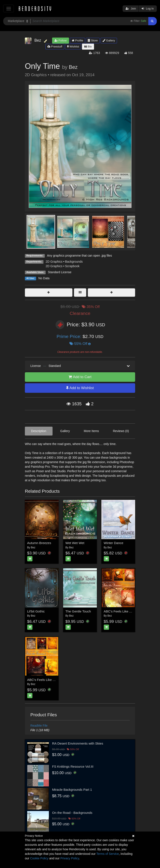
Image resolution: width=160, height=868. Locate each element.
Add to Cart (80, 377)
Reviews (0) (121, 431)
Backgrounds (74, 262)
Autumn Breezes (39, 543)
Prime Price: (70, 336)
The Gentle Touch (78, 611)
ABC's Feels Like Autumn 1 (123, 611)
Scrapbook (72, 266)
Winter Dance (114, 543)
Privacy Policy (70, 858)
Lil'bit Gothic (36, 611)
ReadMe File (39, 726)
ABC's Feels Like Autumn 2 (47, 680)
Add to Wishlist (80, 388)
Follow (61, 40)
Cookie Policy (39, 858)
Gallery (109, 40)
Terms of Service (108, 854)
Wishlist (73, 47)
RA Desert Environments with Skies (78, 743)
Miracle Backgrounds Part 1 (72, 790)
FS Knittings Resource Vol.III (73, 766)
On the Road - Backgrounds (72, 813)
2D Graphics (54, 262)
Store (93, 40)
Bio (88, 47)
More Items (91, 431)
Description (39, 431)
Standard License (60, 272)
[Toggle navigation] (9, 9)
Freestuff (55, 47)
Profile (77, 40)
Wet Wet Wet (75, 543)
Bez (73, 67)
